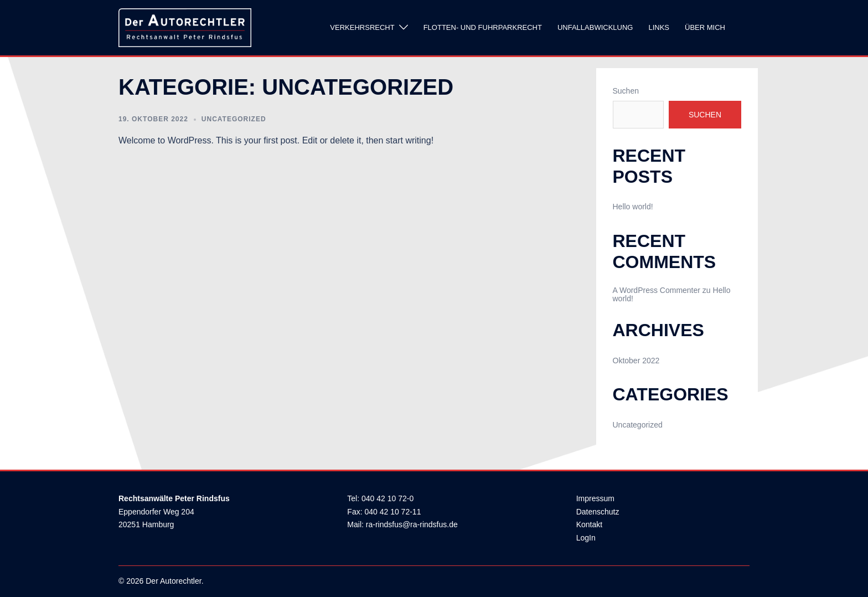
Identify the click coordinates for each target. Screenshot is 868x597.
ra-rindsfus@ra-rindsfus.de (412, 524)
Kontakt (589, 524)
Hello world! (633, 207)
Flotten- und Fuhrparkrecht (483, 27)
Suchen (626, 91)
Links (659, 27)
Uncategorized (234, 119)
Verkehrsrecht (362, 27)
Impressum (595, 498)
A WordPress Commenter (657, 290)
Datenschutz (598, 512)
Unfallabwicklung (595, 27)
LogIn (586, 538)
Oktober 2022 (636, 361)
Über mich (705, 27)
